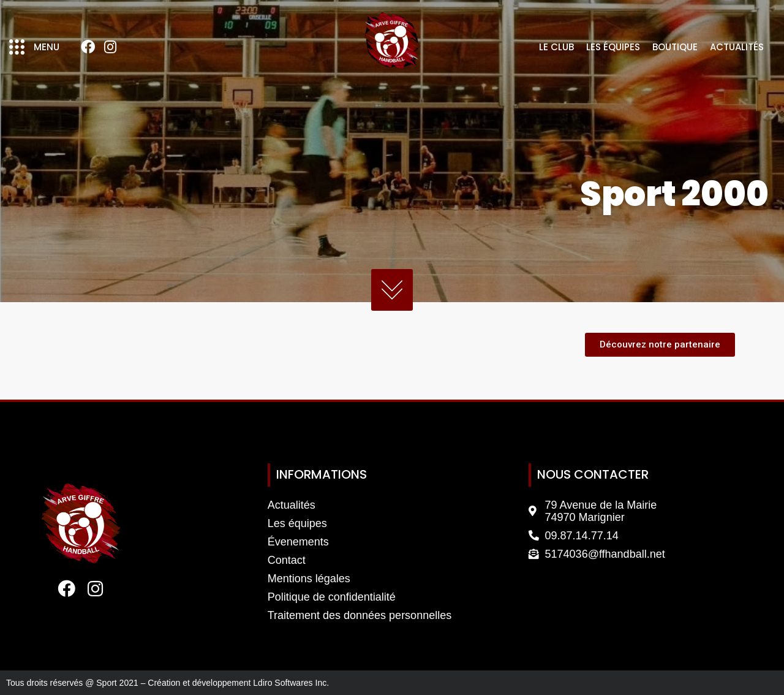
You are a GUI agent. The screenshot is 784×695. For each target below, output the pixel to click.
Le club (556, 47)
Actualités (737, 47)
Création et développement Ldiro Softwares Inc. (238, 683)
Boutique (675, 47)
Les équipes (613, 47)
